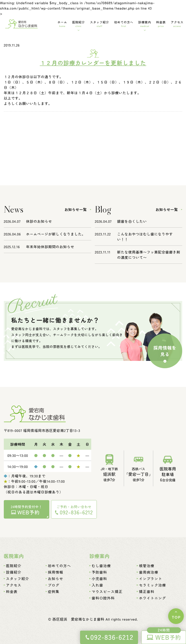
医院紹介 (78, 24)
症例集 (54, 591)
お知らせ (56, 579)
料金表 (161, 24)
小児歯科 (99, 579)
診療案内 (145, 24)
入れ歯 (97, 585)
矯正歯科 (147, 591)
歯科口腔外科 (103, 598)
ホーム (62, 24)
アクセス (177, 24)
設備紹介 (14, 572)
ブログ (54, 585)
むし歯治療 (101, 566)
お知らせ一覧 (76, 209)
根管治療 (147, 566)
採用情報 (56, 572)
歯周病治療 (149, 572)
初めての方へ (124, 24)
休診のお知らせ (39, 221)
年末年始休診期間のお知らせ (50, 247)
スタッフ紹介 (99, 24)
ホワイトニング (152, 598)
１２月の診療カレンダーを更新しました (93, 63)
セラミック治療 (152, 585)
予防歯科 (99, 572)
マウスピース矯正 (107, 591)
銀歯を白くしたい (132, 221)
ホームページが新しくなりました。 (56, 234)
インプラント (151, 579)
